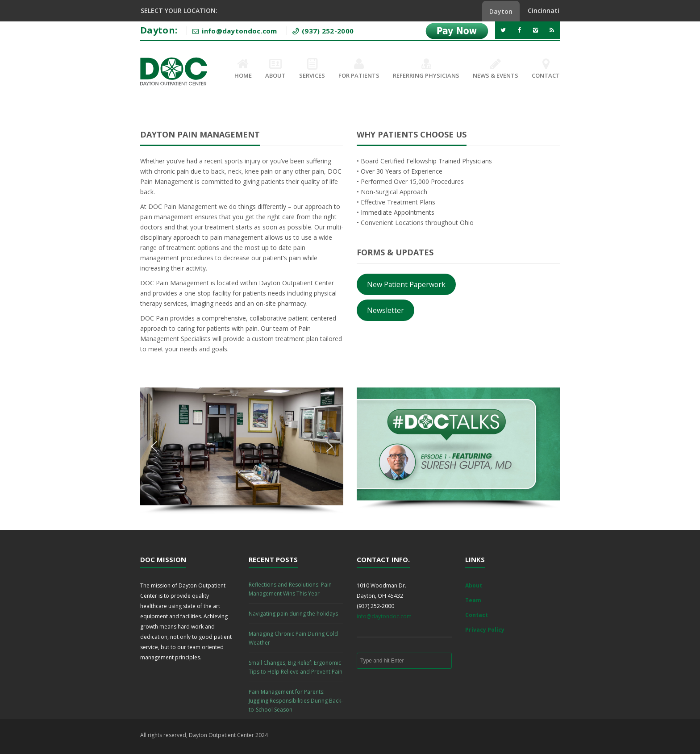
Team (473, 600)
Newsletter (385, 310)
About (275, 69)
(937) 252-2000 (327, 31)
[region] (242, 451)
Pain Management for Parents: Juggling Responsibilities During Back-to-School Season (296, 701)
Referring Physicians (426, 69)
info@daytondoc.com (384, 616)
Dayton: (159, 30)
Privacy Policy (485, 630)
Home (243, 69)
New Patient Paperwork (406, 284)
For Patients (359, 69)
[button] (154, 446)
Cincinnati (544, 10)
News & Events (496, 69)
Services (312, 69)
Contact (546, 69)
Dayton (501, 11)
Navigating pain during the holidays (293, 614)
